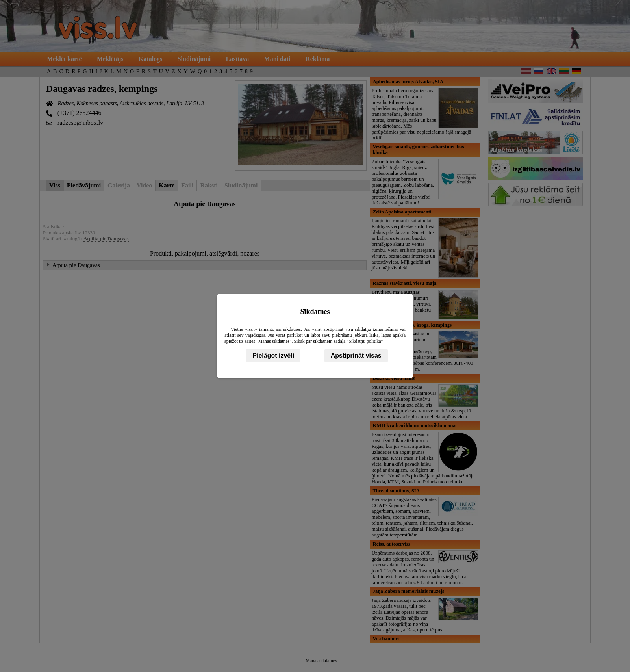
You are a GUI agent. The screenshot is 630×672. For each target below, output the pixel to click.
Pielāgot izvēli (273, 355)
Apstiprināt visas (356, 355)
